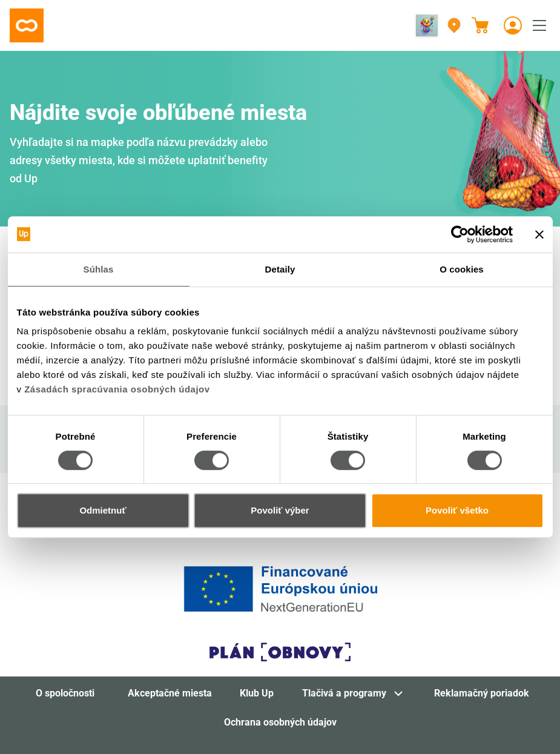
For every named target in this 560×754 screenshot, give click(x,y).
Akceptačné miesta (170, 693)
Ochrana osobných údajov (280, 722)
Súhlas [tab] (99, 269)
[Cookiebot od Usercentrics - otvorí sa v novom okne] (460, 234)
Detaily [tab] (280, 269)
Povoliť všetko (457, 510)
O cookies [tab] (462, 269)
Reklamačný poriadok (482, 693)
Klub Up (257, 693)
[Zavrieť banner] (539, 234)
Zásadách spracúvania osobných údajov (117, 389)
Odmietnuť (103, 510)
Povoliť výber (280, 510)
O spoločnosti (65, 693)
